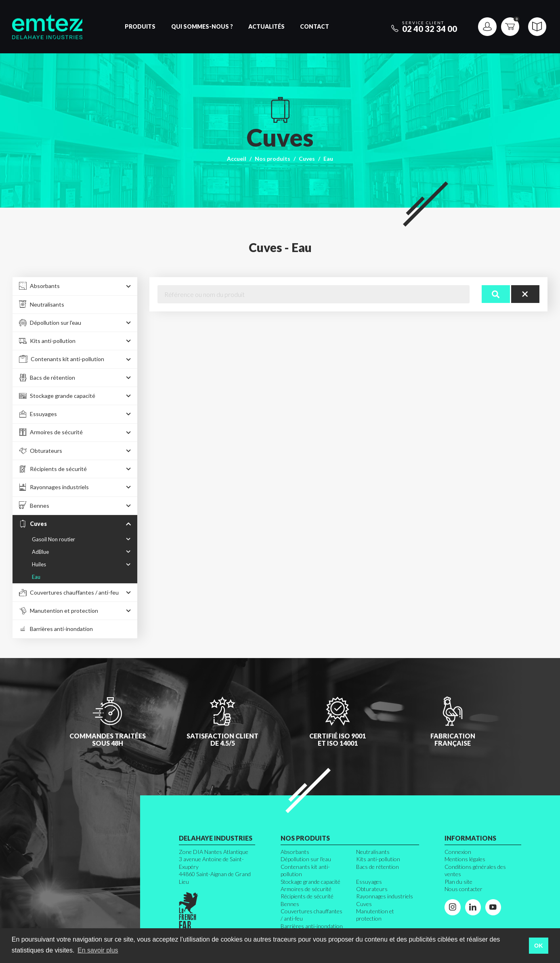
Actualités (266, 26)
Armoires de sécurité (306, 889)
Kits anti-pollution (378, 859)
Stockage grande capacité (310, 882)
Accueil (237, 159)
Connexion (458, 852)
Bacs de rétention (378, 867)
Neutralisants (373, 852)
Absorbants (295, 852)
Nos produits (273, 159)
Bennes (290, 904)
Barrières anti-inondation (312, 926)
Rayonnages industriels (385, 896)
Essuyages (369, 882)
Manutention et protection (375, 915)
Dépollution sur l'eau (306, 859)
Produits (140, 26)
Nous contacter (464, 889)
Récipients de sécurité (307, 896)
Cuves (307, 159)
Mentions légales (465, 859)
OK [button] (539, 946)
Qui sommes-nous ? (202, 26)
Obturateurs (372, 889)
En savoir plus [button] (98, 950)
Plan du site (458, 882)
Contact (315, 26)
